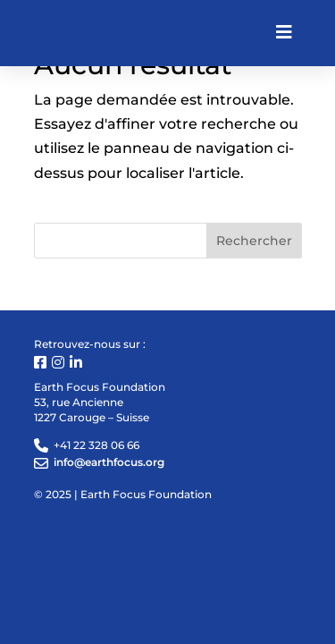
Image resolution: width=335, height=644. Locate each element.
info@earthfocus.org (109, 462)
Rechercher (254, 241)
